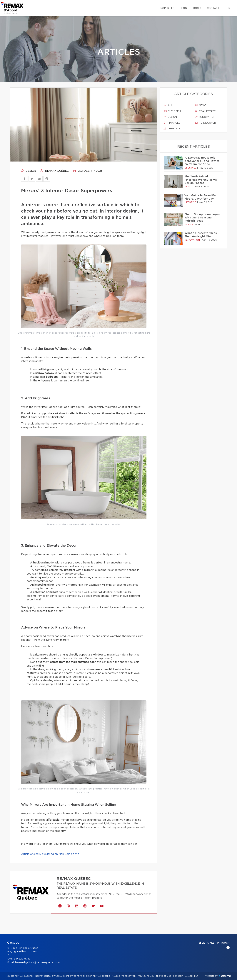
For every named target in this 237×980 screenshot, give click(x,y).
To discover (205, 123)
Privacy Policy (146, 976)
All (168, 105)
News (201, 105)
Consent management (186, 976)
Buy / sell (173, 111)
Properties (167, 8)
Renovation (205, 117)
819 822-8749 (22, 959)
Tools (197, 8)
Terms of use (163, 976)
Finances (172, 123)
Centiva (225, 976)
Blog (183, 8)
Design (29, 171)
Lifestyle (172, 129)
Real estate (205, 111)
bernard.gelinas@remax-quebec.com (38, 963)
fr (229, 8)
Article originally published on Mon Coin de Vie (50, 854)
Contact (213, 8)
